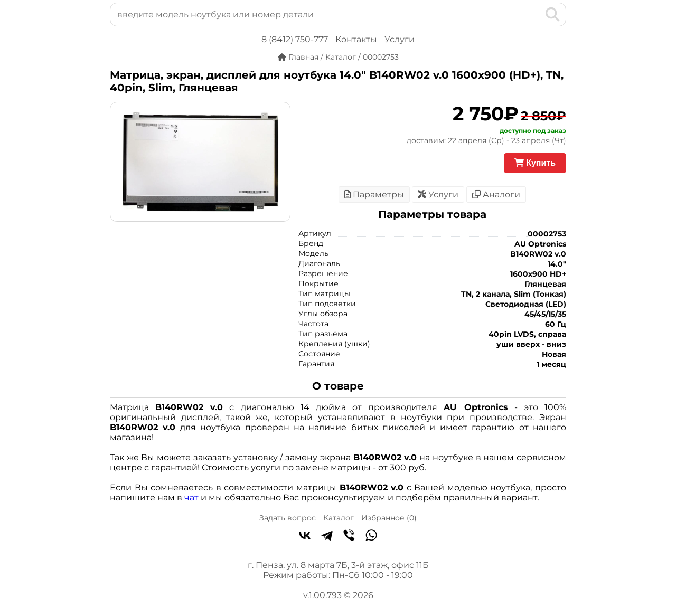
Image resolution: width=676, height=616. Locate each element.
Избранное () (389, 518)
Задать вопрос (288, 518)
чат (191, 497)
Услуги (400, 39)
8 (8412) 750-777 (295, 39)
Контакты (356, 39)
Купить (535, 163)
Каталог (339, 518)
